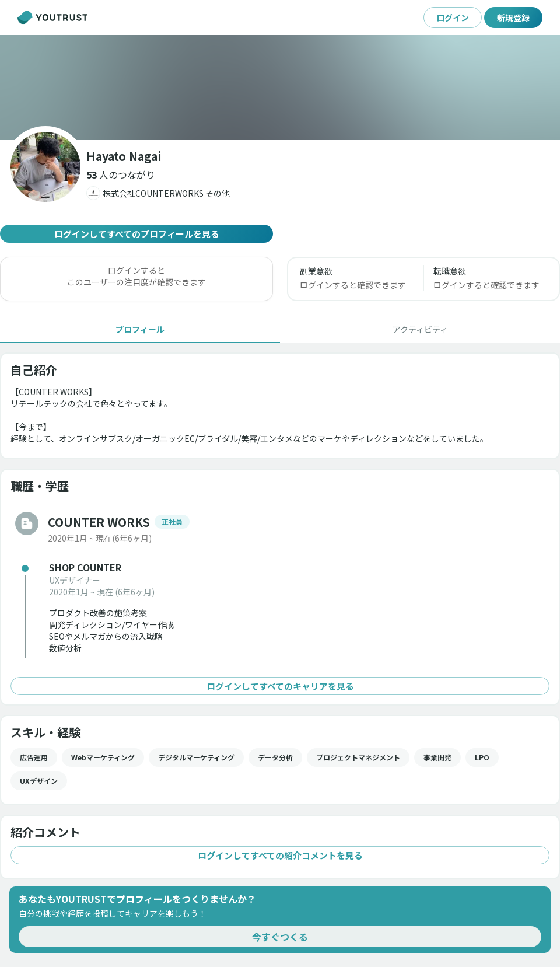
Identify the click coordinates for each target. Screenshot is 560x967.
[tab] (140, 329)
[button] (121, 174)
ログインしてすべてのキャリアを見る (280, 686)
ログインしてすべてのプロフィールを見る (136, 234)
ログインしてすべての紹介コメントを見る (280, 855)
